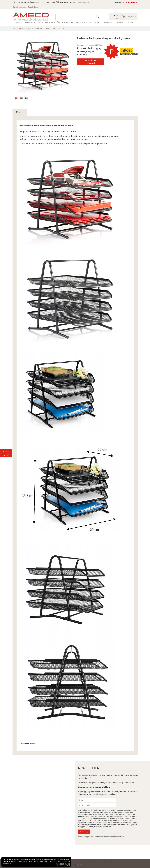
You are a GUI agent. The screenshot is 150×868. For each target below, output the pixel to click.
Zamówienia (33, 7)
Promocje (68, 23)
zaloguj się (29, 23)
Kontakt (130, 23)
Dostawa (108, 23)
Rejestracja (119, 2)
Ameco (34, 744)
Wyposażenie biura (36, 28)
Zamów (115, 18)
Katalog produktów (49, 23)
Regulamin (81, 23)
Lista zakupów (83, 2)
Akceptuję (63, 864)
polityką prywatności (10, 861)
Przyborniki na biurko (55, 28)
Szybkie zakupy (20, 7)
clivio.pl (80, 865)
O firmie (119, 23)
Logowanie (132, 2)
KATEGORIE (6, 451)
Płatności (95, 23)
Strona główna (19, 28)
